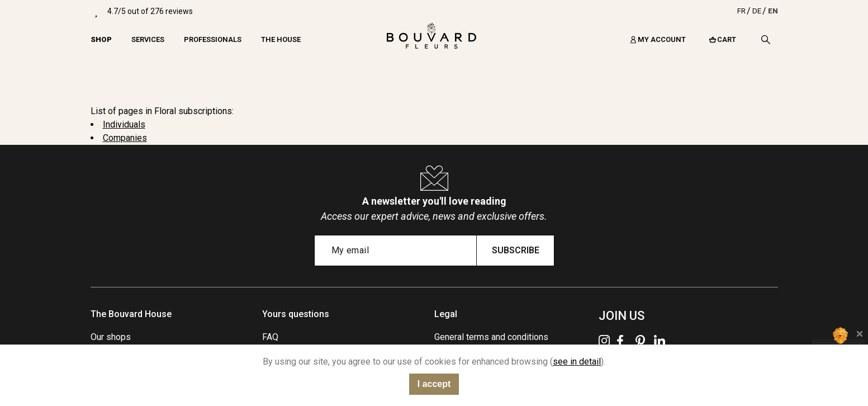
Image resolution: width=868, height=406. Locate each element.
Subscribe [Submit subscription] (516, 250)
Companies (125, 138)
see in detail (577, 362)
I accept (434, 384)
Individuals (124, 124)
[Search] (766, 40)
